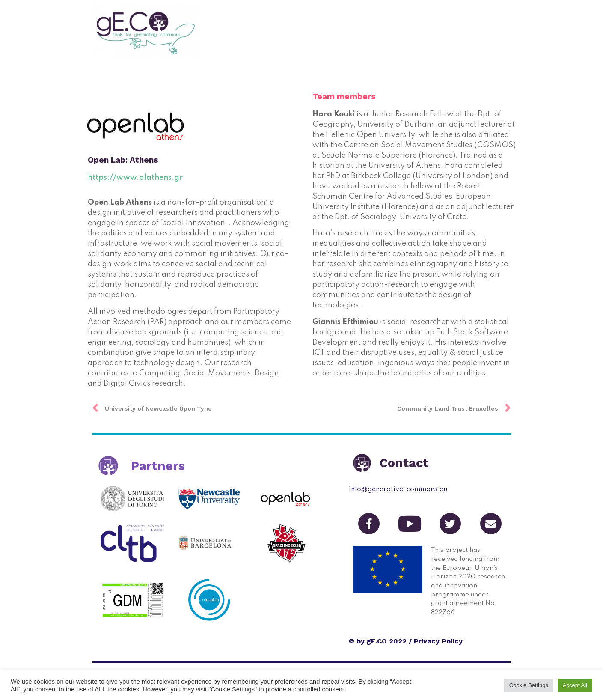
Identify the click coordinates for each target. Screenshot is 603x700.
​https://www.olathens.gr (135, 178)
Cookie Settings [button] (529, 685)
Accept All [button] (575, 685)
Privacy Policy (438, 641)
